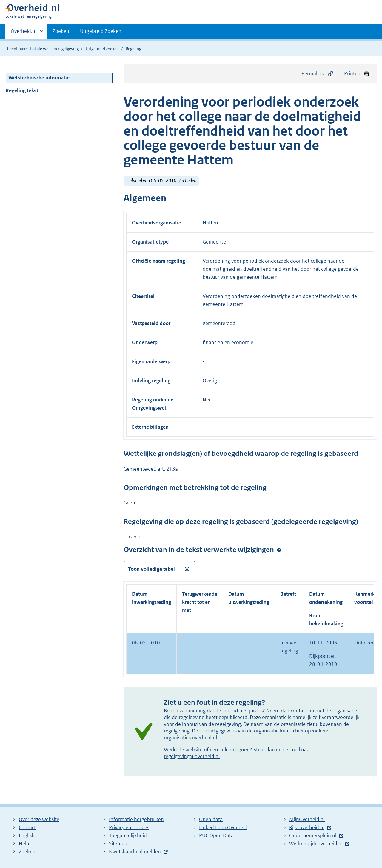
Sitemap (118, 844)
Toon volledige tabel (151, 569)
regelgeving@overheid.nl (192, 756)
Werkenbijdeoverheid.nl (316, 844)
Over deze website (39, 819)
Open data (211, 819)
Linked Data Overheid (223, 827)
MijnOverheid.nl (307, 819)
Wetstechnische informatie (39, 78)
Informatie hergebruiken (136, 819)
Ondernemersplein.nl (313, 835)
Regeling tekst (22, 90)
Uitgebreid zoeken (102, 49)
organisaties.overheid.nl (190, 738)
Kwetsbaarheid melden (135, 852)
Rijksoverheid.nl (307, 827)
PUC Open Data (216, 835)
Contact (27, 827)
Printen (357, 74)
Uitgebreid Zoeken (101, 31)
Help (24, 844)
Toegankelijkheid (128, 835)
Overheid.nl (24, 33)
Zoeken (61, 31)
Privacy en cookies (129, 827)
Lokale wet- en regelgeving (54, 49)
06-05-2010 (146, 643)
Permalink (318, 74)
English (27, 835)
